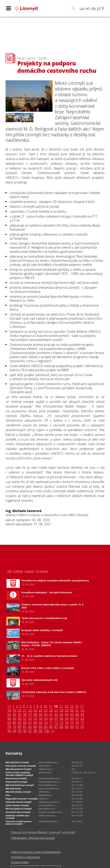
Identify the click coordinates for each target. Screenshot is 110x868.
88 (61, 727)
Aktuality (43, 58)
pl (99, 8)
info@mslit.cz (44, 792)
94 (14, 731)
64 (14, 723)
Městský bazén (13, 789)
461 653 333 (77, 762)
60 (72, 719)
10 (45, 706)
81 (25, 727)
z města (18, 571)
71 (51, 723)
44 (67, 715)
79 (14, 727)
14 (66, 706)
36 (25, 715)
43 (61, 715)
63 (9, 723)
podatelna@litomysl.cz (48, 762)
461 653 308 (77, 795)
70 (46, 723)
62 (82, 719)
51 (25, 719)
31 (77, 711)
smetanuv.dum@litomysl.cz (51, 812)
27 (56, 711)
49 (14, 719)
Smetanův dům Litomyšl (18, 812)
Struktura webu (20, 862)
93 (9, 731)
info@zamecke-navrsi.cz (49, 802)
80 (20, 727)
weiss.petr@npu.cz (47, 805)
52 (30, 719)
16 (77, 706)
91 (77, 727)
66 (25, 723)
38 (35, 715)
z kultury (30, 571)
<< (9, 706)
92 (82, 727)
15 (71, 706)
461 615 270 (77, 816)
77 (82, 723)
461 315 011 (77, 789)
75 (72, 723)
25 (46, 711)
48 (9, 719)
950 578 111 (77, 782)
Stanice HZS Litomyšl (16, 782)
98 (35, 731)
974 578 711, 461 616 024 (83, 773)
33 (9, 715)
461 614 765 (77, 809)
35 (20, 715)
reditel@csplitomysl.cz (48, 821)
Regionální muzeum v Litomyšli (22, 799)
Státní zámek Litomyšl (17, 805)
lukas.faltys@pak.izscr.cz (49, 782)
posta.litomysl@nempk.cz (50, 778)
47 (82, 715)
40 (46, 715)
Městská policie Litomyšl (18, 769)
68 (35, 723)
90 (72, 727)
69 (41, 723)
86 (51, 727)
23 (35, 711)
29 (67, 711)
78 (9, 727)
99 (41, 731)
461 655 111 (77, 778)
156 (73, 769)
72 (56, 723)
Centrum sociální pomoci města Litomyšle (19, 823)
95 (20, 731)
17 (82, 706)
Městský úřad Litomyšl (17, 762)
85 (46, 727)
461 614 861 (77, 821)
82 (30, 727)
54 (41, 719)
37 (30, 715)
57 (56, 719)
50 (20, 719)
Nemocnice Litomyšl (16, 778)
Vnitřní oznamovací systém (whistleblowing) (36, 852)
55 (46, 719)
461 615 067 (77, 805)
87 (56, 727)
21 (25, 711)
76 (77, 723)
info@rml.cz (44, 799)
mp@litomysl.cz (45, 769)
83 (35, 727)
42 (56, 715)
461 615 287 (77, 799)
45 (72, 715)
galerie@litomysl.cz (47, 809)
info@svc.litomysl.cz (47, 816)
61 (77, 719)
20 (20, 711)
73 (61, 723)
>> (53, 731)
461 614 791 (77, 792)
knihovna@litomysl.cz (48, 785)
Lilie (8, 795)
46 (77, 715)
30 (72, 711)
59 (67, 719)
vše (9, 571)
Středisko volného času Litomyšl (18, 817)
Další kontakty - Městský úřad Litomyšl (33, 838)
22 (30, 711)
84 (41, 727)
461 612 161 (77, 766)
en (88, 8)
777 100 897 (77, 802)
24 (41, 711)
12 (56, 706)
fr (103, 8)
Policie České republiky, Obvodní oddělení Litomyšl (19, 774)
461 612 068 (77, 785)
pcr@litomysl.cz (45, 773)
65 (20, 723)
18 (9, 711)
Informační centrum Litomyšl (21, 766)
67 (30, 723)
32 (82, 711)
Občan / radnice (26, 58)
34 (14, 715)
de (94, 8)
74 (67, 723)
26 (51, 711)
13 (61, 706)
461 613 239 (77, 812)
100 (47, 731)
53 (35, 719)
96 (25, 731)
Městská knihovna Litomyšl (20, 785)
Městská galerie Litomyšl (19, 809)
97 (30, 731)
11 (51, 706)
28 (61, 711)
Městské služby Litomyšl (18, 792)
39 (41, 715)
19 (14, 711)
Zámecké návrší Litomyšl (18, 802)
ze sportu (42, 571)
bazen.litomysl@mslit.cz (49, 789)
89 (67, 727)
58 (61, 719)
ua (82, 8)
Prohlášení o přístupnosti (25, 857)
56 (51, 719)
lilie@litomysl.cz (45, 795)
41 (51, 715)
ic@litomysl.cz (45, 766)
